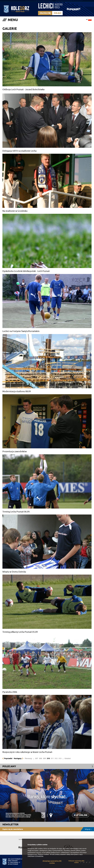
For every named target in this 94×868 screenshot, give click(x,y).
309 (44, 758)
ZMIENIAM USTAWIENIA (35, 856)
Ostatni (68, 758)
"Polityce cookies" (43, 854)
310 (48, 758)
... (34, 758)
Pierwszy (28, 758)
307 (37, 758)
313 (60, 758)
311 (52, 758)
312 (56, 758)
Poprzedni (8, 758)
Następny (18, 758)
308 (40, 758)
